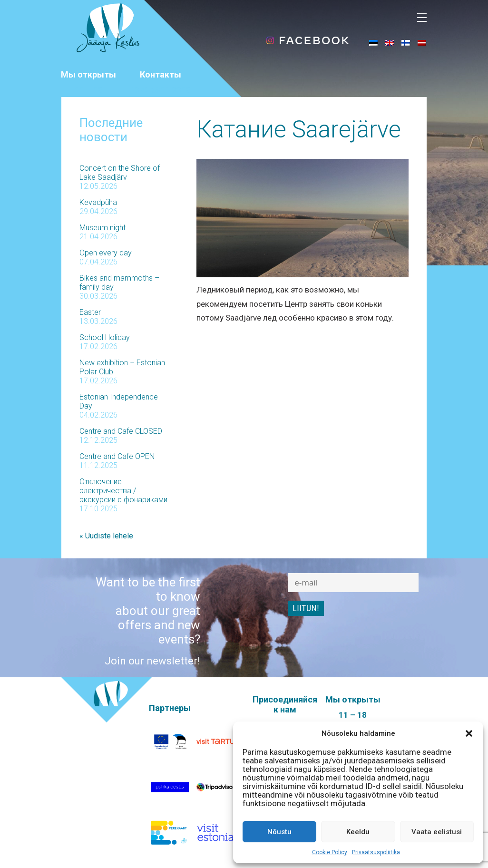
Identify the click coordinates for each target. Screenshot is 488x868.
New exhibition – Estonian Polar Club (122, 367)
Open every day (106, 253)
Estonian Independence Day (119, 401)
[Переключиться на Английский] (390, 42)
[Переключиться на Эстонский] (373, 42)
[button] (469, 733)
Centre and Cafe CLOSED (121, 431)
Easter (90, 312)
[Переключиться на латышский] (422, 42)
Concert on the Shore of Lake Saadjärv (120, 173)
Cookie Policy (330, 852)
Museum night (102, 228)
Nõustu (279, 832)
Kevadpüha (98, 202)
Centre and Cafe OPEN (117, 456)
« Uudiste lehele (106, 536)
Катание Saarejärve (299, 129)
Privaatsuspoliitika (376, 852)
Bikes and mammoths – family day (119, 283)
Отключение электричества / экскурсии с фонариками (123, 491)
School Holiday (105, 337)
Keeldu (358, 832)
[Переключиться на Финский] (406, 42)
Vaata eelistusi (437, 832)
